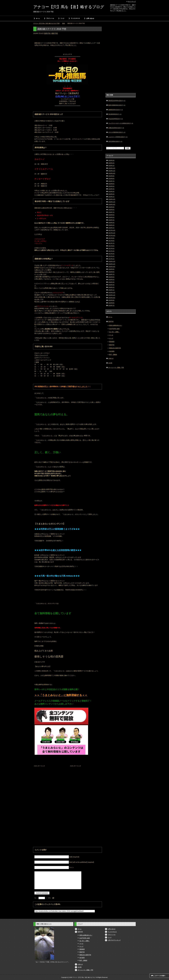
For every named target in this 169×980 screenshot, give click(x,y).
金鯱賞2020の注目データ (116, 110)
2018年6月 (111, 215)
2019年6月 (111, 184)
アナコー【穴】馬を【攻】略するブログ (69, 7)
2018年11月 (112, 202)
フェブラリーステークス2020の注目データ (121, 123)
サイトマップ (132, 2)
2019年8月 (111, 179)
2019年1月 (111, 197)
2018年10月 (112, 204)
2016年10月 (112, 267)
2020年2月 (111, 163)
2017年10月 (112, 236)
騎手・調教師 (113, 355)
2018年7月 (111, 212)
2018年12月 (112, 199)
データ (111, 335)
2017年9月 (111, 238)
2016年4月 (111, 282)
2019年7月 (111, 181)
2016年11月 (112, 264)
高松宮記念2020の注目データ (117, 101)
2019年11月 (112, 171)
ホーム (38, 18)
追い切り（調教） (114, 332)
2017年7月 (111, 243)
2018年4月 (111, 220)
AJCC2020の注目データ (115, 141)
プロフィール (50, 18)
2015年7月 (111, 305)
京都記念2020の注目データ (116, 128)
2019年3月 (111, 191)
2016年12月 (112, 261)
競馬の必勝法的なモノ (116, 325)
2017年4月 (111, 251)
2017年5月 (111, 248)
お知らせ (111, 358)
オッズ (111, 338)
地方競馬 (112, 351)
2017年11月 (112, 233)
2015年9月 (111, 300)
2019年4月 (111, 189)
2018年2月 (111, 225)
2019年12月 (112, 168)
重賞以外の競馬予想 (115, 348)
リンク (62, 18)
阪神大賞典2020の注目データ (117, 105)
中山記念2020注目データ (116, 119)
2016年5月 (111, 280)
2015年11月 (112, 295)
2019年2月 (111, 194)
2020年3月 (111, 160)
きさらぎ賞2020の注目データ (117, 132)
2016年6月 (111, 277)
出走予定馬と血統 (114, 329)
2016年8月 (111, 272)
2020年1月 (111, 166)
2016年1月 (111, 290)
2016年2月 (111, 287)
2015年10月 (112, 298)
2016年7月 (111, 274)
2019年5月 (111, 186)
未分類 (110, 363)
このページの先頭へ (160, 976)
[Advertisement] (49, 781)
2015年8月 (111, 303)
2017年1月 (111, 259)
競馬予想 (48, 33)
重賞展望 (112, 342)
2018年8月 (111, 210)
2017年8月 (111, 241)
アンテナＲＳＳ (75, 18)
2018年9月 (111, 207)
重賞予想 (54, 33)
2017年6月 (111, 246)
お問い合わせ (90, 18)
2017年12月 (112, 230)
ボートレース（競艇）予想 (116, 367)
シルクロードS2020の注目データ (118, 137)
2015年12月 (112, 292)
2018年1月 (111, 228)
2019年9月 (111, 176)
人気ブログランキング (114, 940)
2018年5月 (111, 217)
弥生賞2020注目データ (115, 114)
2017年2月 (111, 256)
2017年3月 (111, 254)
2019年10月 (112, 173)
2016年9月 (111, 269)
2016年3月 (111, 285)
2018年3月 (111, 223)
